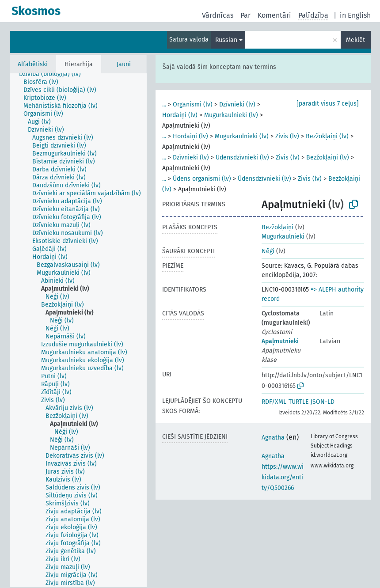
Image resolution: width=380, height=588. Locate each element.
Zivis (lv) (287, 136)
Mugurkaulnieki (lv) (231, 115)
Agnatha (273, 438)
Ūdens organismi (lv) (202, 179)
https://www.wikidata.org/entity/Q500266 (283, 477)
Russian (226, 40)
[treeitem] (54, 74)
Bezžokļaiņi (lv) (327, 136)
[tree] (78, 330)
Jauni (124, 64)
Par (245, 15)
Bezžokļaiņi (277, 227)
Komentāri (274, 15)
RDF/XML (274, 402)
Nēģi (268, 251)
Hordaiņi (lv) (180, 115)
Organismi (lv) (193, 104)
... (164, 104)
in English (355, 15)
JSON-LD (323, 402)
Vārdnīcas (218, 15)
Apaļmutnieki (280, 341)
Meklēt (355, 40)
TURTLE (298, 402)
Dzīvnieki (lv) (237, 104)
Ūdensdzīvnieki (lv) (242, 157)
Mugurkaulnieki (283, 237)
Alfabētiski (33, 64)
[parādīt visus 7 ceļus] (328, 104)
